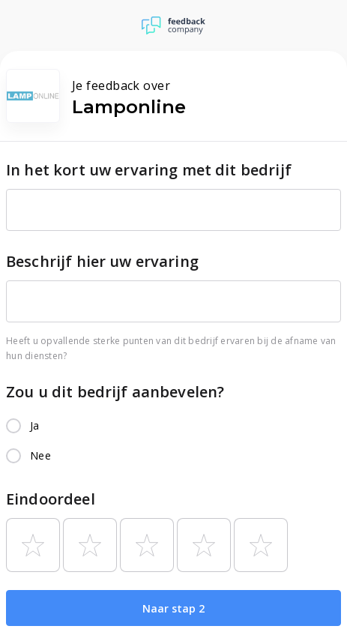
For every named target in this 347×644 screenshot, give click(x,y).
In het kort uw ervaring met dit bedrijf (149, 170)
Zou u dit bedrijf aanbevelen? (115, 392)
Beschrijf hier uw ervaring (102, 261)
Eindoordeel (51, 499)
